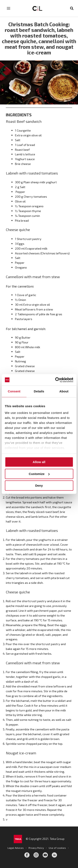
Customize (39, 474)
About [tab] (64, 391)
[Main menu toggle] (9, 8)
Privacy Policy (36, 848)
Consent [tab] (14, 391)
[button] (72, 8)
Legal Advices (16, 848)
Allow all (39, 462)
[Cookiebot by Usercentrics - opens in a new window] (56, 380)
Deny (39, 486)
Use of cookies (57, 848)
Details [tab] (39, 391)
